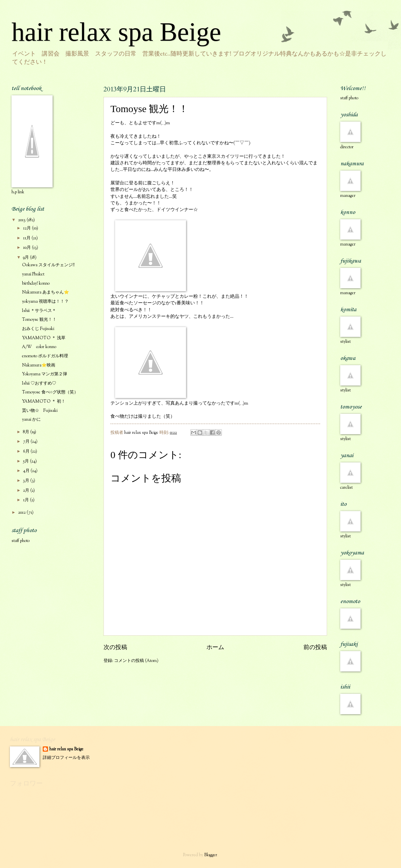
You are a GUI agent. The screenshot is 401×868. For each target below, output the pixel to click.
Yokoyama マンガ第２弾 (45, 374)
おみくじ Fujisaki (38, 329)
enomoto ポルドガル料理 (45, 356)
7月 (27, 442)
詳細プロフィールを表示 (66, 758)
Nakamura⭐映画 (39, 365)
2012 (22, 513)
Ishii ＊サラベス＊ (39, 311)
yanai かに (31, 420)
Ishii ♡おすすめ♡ (39, 384)
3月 (27, 481)
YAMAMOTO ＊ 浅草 (44, 338)
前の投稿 (315, 648)
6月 (27, 452)
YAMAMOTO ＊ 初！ (44, 402)
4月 (27, 471)
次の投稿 (115, 648)
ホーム (215, 648)
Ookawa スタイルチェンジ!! (48, 265)
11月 (27, 238)
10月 (27, 248)
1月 (26, 500)
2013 (22, 220)
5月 (26, 461)
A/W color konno (39, 347)
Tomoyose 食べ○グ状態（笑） (50, 392)
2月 (27, 491)
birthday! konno (36, 284)
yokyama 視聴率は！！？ (45, 302)
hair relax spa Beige (116, 32)
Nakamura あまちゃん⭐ (46, 293)
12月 (27, 228)
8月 (27, 432)
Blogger (211, 855)
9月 (26, 258)
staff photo (21, 541)
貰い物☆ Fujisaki (40, 411)
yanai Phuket (33, 274)
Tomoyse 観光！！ (39, 320)
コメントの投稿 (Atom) (136, 661)
